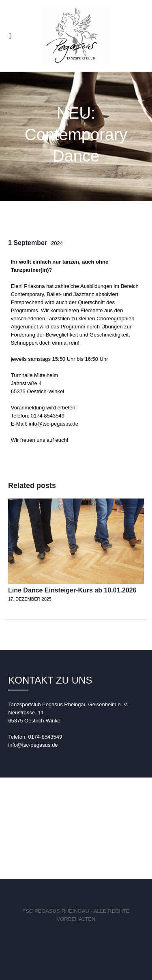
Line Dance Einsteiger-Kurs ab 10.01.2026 (72, 590)
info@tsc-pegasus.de (33, 745)
